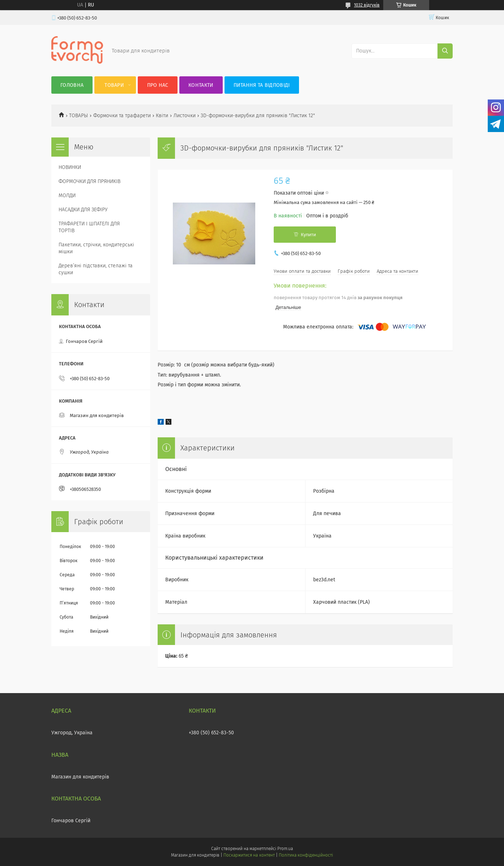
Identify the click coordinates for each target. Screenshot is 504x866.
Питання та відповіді (262, 85)
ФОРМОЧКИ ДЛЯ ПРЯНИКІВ (89, 181)
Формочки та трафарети (122, 116)
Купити (308, 235)
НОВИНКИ (70, 167)
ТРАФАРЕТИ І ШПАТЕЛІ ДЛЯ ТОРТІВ (89, 227)
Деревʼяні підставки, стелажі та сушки (96, 269)
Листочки (185, 116)
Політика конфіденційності (306, 855)
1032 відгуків (367, 5)
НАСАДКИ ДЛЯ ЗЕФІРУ (83, 210)
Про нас (158, 85)
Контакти (201, 85)
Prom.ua (285, 849)
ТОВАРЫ (78, 116)
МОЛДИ (67, 196)
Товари (114, 85)
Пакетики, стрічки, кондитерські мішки (96, 248)
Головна (72, 85)
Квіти (162, 116)
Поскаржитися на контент (249, 855)
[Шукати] (445, 51)
